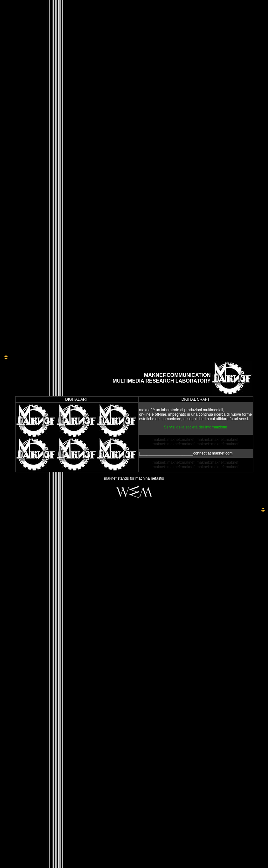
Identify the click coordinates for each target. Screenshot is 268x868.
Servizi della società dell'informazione (195, 427)
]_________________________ (186, 453)
